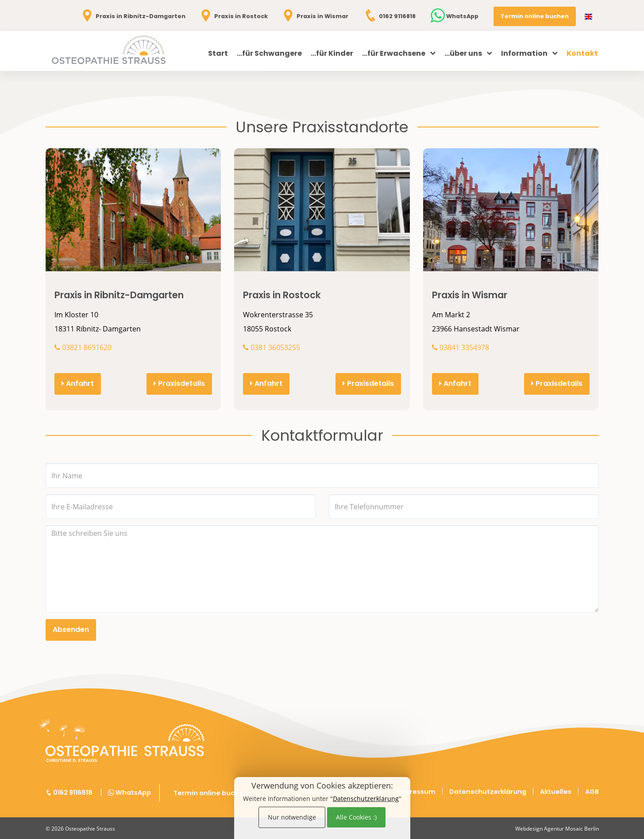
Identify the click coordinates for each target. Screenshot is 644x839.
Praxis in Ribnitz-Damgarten (133, 16)
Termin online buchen (535, 16)
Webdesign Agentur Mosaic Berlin (557, 829)
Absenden (71, 629)
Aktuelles (556, 792)
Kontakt (582, 53)
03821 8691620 (83, 347)
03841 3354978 (461, 347)
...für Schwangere (269, 53)
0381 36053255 (272, 347)
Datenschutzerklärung (366, 799)
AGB (592, 792)
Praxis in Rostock (233, 16)
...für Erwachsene (399, 53)
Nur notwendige (292, 817)
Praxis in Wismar (315, 16)
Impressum (416, 792)
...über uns (468, 53)
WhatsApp (455, 16)
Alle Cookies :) (356, 817)
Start (218, 53)
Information (529, 53)
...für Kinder (332, 53)
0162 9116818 (389, 16)
